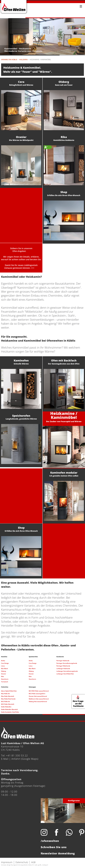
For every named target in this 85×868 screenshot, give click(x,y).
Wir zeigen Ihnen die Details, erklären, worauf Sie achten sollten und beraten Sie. (21, 258)
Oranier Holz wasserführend (38, 696)
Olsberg (4, 671)
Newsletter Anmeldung (58, 853)
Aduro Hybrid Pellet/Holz (9, 691)
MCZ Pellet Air (6, 702)
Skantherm (5, 679)
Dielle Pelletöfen (6, 707)
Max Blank (4, 669)
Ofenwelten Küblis (9, 60)
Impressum (7, 862)
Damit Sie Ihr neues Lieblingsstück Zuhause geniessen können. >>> (21, 267)
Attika (3, 661)
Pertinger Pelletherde (63, 666)
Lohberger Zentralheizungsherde (67, 671)
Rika (2, 676)
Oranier (4, 674)
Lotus (3, 666)
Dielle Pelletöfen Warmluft (9, 709)
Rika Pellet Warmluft (8, 696)
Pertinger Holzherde (63, 661)
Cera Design (5, 663)
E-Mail (5, 759)
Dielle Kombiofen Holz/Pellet (10, 712)
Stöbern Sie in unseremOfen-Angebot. (21, 250)
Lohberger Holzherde (63, 669)
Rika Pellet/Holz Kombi (8, 699)
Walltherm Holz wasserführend (39, 699)
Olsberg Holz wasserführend (38, 702)
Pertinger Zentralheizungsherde (67, 663)
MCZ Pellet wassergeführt (37, 694)
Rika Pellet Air (5, 694)
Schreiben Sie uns (54, 847)
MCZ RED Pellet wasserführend (39, 691)
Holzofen (23, 60)
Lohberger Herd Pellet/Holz (65, 674)
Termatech (5, 682)
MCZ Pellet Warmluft (8, 704)
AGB (33, 862)
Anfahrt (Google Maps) (25, 759)
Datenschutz (22, 862)
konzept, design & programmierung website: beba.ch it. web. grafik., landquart (25, 865)
